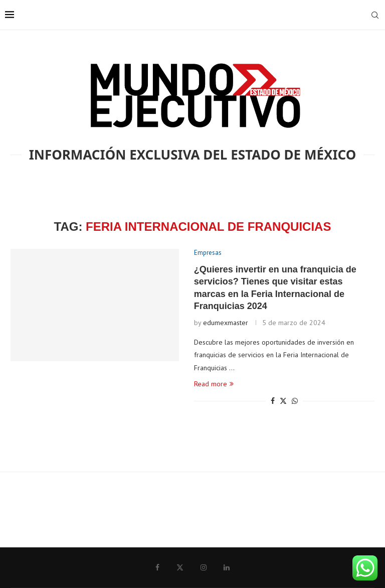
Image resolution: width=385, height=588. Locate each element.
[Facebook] (157, 567)
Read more (214, 384)
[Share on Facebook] (273, 401)
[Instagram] (204, 567)
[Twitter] (180, 567)
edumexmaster (226, 323)
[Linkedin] (227, 567)
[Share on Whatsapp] (295, 401)
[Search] (375, 15)
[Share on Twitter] (283, 401)
